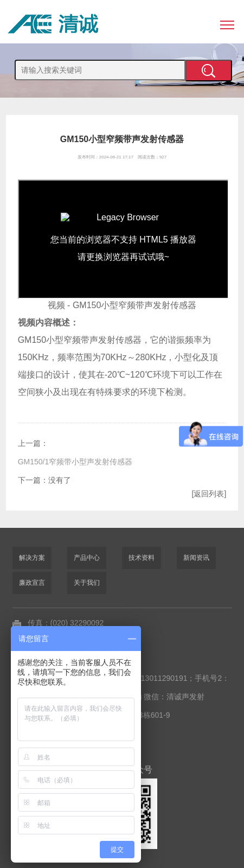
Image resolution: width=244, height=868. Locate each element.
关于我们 (87, 583)
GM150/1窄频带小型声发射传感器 (75, 462)
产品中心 (87, 558)
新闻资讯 (196, 558)
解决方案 (32, 558)
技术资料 (142, 558)
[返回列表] (209, 494)
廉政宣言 (32, 583)
